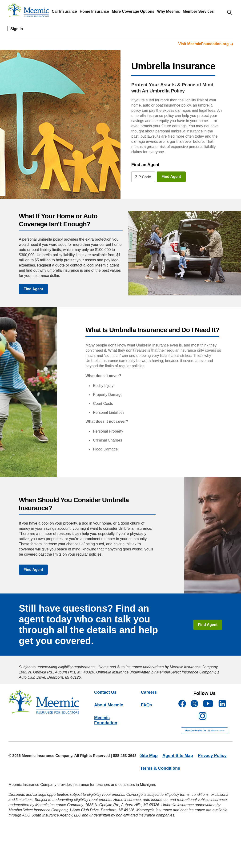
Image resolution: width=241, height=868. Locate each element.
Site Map (149, 756)
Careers (149, 692)
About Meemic (109, 705)
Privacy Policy (212, 756)
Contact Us (105, 692)
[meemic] (28, 11)
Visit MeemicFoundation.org (206, 44)
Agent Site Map (178, 756)
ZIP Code (143, 177)
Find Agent (171, 177)
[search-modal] (229, 12)
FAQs (147, 705)
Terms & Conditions (160, 768)
